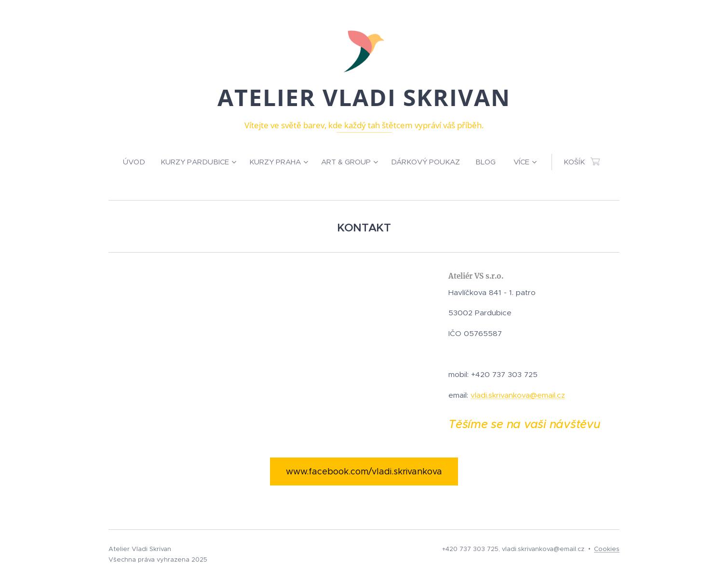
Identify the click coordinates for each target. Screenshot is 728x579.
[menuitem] (138, 162)
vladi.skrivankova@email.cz (518, 395)
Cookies (607, 549)
